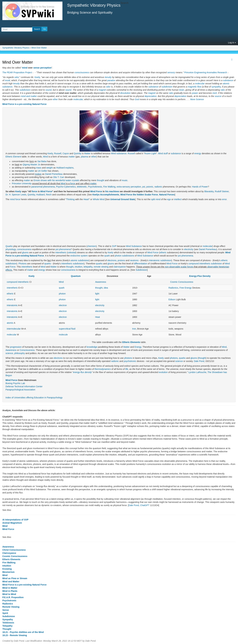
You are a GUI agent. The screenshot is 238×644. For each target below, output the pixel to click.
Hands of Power (200, 187)
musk (8, 80)
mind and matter (29, 96)
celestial (72, 252)
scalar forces (187, 267)
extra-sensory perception (129, 187)
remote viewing (101, 267)
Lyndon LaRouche (197, 372)
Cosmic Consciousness (182, 282)
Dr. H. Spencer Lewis (16, 195)
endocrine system (79, 256)
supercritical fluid (67, 329)
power (195, 93)
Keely (37, 77)
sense (37, 68)
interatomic (154, 260)
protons (121, 260)
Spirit (5, 613)
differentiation (141, 264)
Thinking (70, 199)
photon (118, 256)
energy (198, 153)
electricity (189, 249)
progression (16, 347)
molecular (200, 84)
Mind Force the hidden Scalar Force (139, 195)
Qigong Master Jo (32, 165)
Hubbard (40, 195)
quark (107, 256)
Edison (172, 299)
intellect (178, 199)
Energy (138, 347)
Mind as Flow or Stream (15, 578)
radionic (158, 187)
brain (182, 90)
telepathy (88, 267)
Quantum (76, 276)
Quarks (9, 246)
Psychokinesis (95, 187)
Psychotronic (9, 600)
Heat (98, 317)
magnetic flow (195, 87)
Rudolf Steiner (222, 191)
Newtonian (224, 267)
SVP (114, 246)
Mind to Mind (9, 594)
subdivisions (128, 256)
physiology (11, 249)
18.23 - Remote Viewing (15, 635)
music (125, 180)
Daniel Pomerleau (54, 174)
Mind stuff (163, 153)
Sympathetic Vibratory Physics (16, 48)
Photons (23, 264)
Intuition (7, 566)
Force (13, 267)
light (97, 294)
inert (215, 93)
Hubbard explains (65, 168)
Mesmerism (8, 572)
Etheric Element (13, 157)
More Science (197, 99)
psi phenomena (63, 249)
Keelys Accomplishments (106, 195)
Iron (134, 329)
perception (46, 68)
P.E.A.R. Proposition (13, 597)
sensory (171, 72)
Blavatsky (209, 191)
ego (169, 199)
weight (49, 168)
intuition (79, 267)
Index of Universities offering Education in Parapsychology (34, 398)
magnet (102, 90)
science (9, 353)
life (127, 369)
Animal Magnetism (12, 523)
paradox (111, 80)
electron (63, 305)
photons (128, 358)
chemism (92, 246)
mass (39, 168)
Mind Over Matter (39, 48)
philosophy (20, 353)
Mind (113, 153)
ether (55, 99)
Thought (7, 629)
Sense (6, 610)
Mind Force (46, 191)
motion (38, 174)
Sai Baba (42, 161)
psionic (150, 187)
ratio (223, 90)
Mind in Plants (10, 591)
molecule (63, 335)
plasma (84, 157)
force (73, 184)
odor (17, 77)
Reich (49, 195)
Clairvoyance (9, 553)
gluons (25, 252)
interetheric (61, 252)
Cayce (66, 153)
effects (9, 270)
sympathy (216, 87)
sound (49, 90)
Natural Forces (167, 195)
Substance (148, 256)
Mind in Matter (10, 588)
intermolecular (14, 329)
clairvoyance (120, 267)
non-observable (172, 267)
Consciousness (27, 350)
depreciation (150, 96)
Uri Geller (42, 171)
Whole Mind (99, 199)
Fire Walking (109, 187)
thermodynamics (103, 369)
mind (25, 68)
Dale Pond (199, 361)
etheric (163, 252)
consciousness (82, 72)
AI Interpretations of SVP (15, 520)
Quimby (78, 153)
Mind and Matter (11, 582)
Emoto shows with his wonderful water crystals (56, 180)
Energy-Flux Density (200, 276)
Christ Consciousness (14, 550)
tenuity (108, 77)
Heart (86, 199)
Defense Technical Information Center (24, 386)
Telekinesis (8, 623)
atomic (226, 84)
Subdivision (141, 270)
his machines (112, 191)
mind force (15, 199)
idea (106, 288)
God (137, 99)
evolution (163, 372)
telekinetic (82, 187)
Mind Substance (134, 246)
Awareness (101, 282)
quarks (48, 264)
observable (213, 267)
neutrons (134, 260)
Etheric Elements (131, 342)
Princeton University (22, 184)
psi (144, 187)
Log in (232, 43)
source (218, 96)
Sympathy (8, 619)
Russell (58, 153)
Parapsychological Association (20, 390)
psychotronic (130, 361)
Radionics (173, 288)
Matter (87, 153)
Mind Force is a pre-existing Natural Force (24, 104)
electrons (112, 260)
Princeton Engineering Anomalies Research (206, 72)
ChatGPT (145, 505)
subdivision (167, 87)
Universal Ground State (123, 199)
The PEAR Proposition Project (17, 72)
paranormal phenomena (43, 187)
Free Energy (186, 288)
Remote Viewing (11, 607)
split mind (156, 199)
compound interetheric (199, 264)
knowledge (92, 347)
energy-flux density (82, 372)
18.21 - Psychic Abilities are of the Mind (23, 632)
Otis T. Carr (59, 177)
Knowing (7, 569)
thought (101, 180)
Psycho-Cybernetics (66, 187)
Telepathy (7, 626)
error (224, 199)
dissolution (125, 93)
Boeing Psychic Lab (15, 383)
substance (228, 80)
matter (72, 157)
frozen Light (150, 153)
